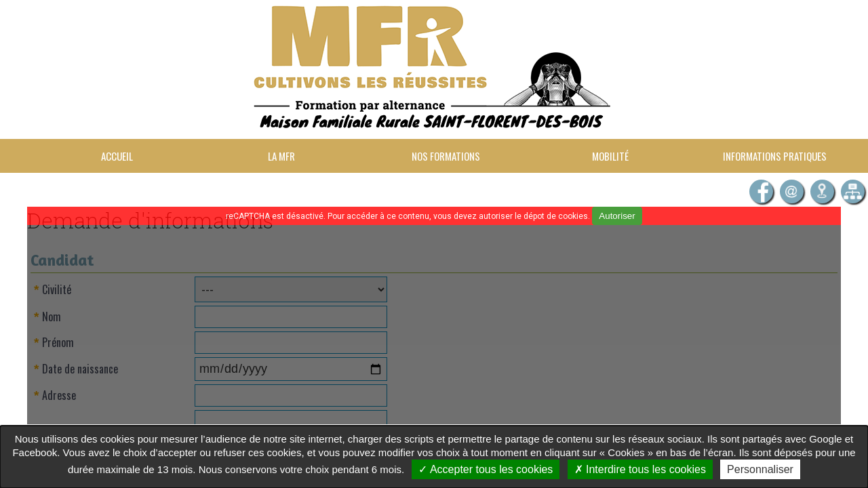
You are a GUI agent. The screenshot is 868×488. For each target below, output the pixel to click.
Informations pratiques (775, 156)
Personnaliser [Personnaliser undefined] (760, 469)
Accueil (117, 156)
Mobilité (610, 156)
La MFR (281, 156)
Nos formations (446, 156)
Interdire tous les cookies (640, 469)
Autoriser (617, 216)
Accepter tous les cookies (486, 469)
